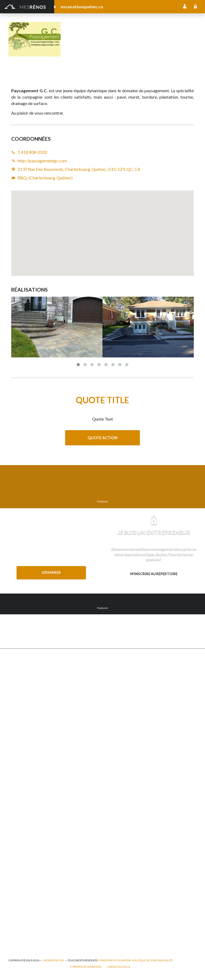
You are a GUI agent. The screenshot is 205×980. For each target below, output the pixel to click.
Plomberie (17, 931)
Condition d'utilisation (115, 960)
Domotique (112, 700)
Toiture (15, 766)
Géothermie (113, 715)
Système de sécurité (120, 759)
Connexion (195, 7)
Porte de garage (23, 751)
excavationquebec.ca (82, 7)
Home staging (114, 686)
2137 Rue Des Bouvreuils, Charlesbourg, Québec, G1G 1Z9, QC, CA (79, 169)
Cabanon (16, 678)
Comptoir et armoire (120, 671)
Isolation (16, 879)
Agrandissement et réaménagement (39, 836)
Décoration (112, 693)
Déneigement (20, 693)
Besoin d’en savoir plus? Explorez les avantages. (154, 584)
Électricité (17, 858)
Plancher (110, 744)
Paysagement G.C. (108, 32)
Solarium (16, 759)
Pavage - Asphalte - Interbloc (34, 737)
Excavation (18, 700)
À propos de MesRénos (86, 967)
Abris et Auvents (23, 671)
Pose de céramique (119, 678)
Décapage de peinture (27, 744)
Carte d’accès (114, 781)
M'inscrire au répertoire (154, 574)
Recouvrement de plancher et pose (132, 730)
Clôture (15, 686)
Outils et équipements (27, 887)
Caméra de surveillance (122, 788)
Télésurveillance (116, 773)
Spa (12, 909)
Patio (13, 730)
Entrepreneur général (27, 865)
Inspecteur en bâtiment (29, 872)
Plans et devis (20, 821)
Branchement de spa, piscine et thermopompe (48, 916)
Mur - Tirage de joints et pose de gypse (136, 795)
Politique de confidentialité (152, 960)
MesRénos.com (54, 960)
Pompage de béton (25, 938)
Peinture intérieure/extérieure (35, 894)
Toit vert (16, 773)
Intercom (111, 751)
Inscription (185, 7)
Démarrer (51, 572)
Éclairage (16, 850)
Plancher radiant (117, 737)
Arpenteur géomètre (27, 843)
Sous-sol (110, 708)
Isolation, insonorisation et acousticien (136, 722)
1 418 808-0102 (84, 47)
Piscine (15, 923)
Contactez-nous (119, 967)
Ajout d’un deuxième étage (31, 828)
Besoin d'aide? (51, 583)
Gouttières (18, 722)
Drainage (16, 715)
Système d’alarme (117, 766)
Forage (15, 708)
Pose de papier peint (26, 902)
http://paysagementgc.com (126, 47)
